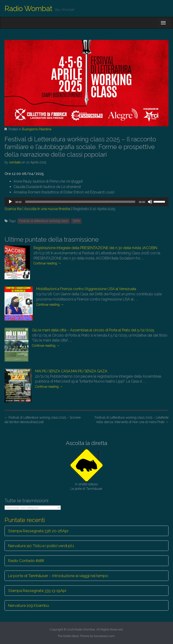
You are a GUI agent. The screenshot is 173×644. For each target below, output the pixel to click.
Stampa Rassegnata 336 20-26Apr (38, 531)
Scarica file (13, 209)
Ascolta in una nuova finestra (47, 209)
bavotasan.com (104, 636)
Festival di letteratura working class (44, 221)
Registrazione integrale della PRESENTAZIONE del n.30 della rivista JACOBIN (95, 248)
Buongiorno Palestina (37, 129)
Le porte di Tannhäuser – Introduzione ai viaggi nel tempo (58, 576)
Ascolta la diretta (86, 443)
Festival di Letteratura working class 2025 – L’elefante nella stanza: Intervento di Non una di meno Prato (132, 420)
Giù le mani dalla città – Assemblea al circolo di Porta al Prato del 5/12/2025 (93, 330)
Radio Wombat (28, 8)
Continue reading (47, 263)
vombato (15, 162)
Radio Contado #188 (26, 561)
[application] (86, 202)
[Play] (10, 202)
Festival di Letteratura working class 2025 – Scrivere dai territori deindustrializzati (43, 420)
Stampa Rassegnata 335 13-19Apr (37, 591)
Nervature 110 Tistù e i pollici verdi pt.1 (41, 546)
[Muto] (150, 202)
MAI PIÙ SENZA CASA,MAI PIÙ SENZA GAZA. (72, 371)
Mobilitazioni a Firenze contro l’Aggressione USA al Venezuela (86, 289)
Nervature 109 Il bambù (28, 605)
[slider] (80, 202)
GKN (76, 221)
